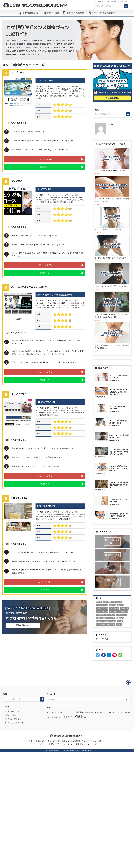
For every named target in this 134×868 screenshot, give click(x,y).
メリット (125, 713)
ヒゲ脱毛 (77, 717)
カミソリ (49, 713)
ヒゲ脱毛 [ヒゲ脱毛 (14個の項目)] (124, 608)
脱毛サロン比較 (51, 13)
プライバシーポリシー (65, 745)
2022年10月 (103, 639)
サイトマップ (91, 745)
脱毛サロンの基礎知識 (73, 13)
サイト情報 (50, 745)
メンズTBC (55, 713)
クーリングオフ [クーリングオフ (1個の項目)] (102, 605)
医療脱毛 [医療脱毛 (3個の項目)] (120, 618)
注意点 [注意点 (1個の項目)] (106, 621)
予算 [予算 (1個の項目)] (99, 618)
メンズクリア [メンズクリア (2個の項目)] (121, 615)
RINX (95, 713)
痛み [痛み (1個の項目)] (120, 621)
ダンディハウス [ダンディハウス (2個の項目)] (102, 608)
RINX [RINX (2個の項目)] (99, 602)
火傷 (92, 713)
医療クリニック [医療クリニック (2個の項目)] (109, 618)
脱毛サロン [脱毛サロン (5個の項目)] (101, 624)
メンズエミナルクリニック (110, 713)
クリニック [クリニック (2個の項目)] (117, 602)
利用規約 (80, 745)
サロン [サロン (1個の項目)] (121, 605)
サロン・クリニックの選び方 (102, 13)
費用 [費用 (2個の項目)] (119, 624)
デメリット (66, 713)
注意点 (120, 713)
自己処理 (88, 713)
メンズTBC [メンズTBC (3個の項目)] (123, 612)
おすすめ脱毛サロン (29, 13)
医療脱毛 (67, 718)
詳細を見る (45, 167)
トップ (40, 745)
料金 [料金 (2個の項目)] (99, 621)
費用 (98, 713)
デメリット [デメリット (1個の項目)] (114, 608)
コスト (86, 718)
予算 (54, 718)
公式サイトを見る (45, 159)
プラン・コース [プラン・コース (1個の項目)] (102, 612)
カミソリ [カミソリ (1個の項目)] (107, 602)
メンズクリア (60, 718)
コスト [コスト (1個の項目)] (113, 605)
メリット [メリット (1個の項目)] (113, 612)
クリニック (72, 713)
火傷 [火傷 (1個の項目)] (113, 621)
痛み (101, 713)
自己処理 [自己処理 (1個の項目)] (111, 624)
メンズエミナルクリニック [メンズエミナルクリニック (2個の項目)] (105, 615)
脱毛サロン (80, 713)
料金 (61, 713)
